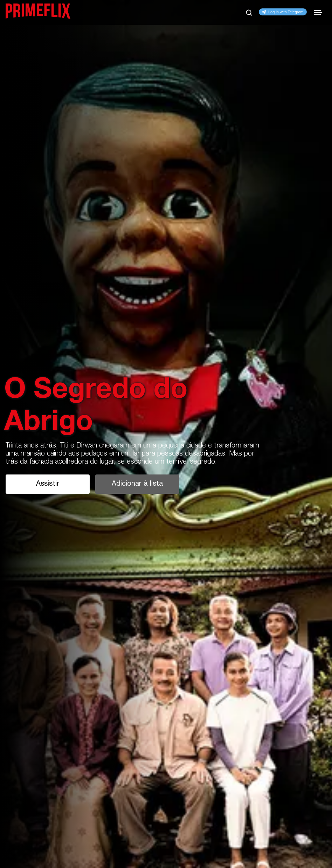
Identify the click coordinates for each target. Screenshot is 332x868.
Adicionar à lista (137, 484)
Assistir (48, 484)
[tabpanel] (166, 434)
